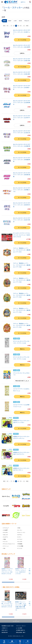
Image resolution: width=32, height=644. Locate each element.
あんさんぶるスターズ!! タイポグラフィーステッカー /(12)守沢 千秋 (22, 118)
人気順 (15, 21)
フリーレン (6, 546)
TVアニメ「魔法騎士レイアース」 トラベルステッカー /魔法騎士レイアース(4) (22, 280)
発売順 (20, 21)
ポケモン (20, 535)
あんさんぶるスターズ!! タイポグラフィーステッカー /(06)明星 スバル (22, 190)
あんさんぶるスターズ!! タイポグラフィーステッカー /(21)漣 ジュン (22, 32)
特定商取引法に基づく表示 (8, 626)
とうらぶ (20, 539)
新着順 (4, 21)
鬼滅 (5, 539)
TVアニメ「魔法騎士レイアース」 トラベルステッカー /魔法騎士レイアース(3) (22, 295)
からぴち (6, 532)
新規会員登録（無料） (21, 632)
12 (14, 26)
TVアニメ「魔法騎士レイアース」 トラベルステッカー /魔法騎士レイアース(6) (22, 265)
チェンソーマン (22, 532)
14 (18, 26)
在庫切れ (22, 53)
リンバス (20, 548)
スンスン (6, 541)
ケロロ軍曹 (21, 546)
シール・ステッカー (13, 7)
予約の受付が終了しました (22, 381)
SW (4, 548)
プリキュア (6, 528)
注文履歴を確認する (21, 630)
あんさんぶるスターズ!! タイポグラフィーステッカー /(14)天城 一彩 (22, 87)
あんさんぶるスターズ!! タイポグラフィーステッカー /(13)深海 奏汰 (22, 103)
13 (16, 26)
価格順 (10, 21)
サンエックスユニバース (9, 544)
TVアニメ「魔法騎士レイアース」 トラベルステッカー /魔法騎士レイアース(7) (22, 250)
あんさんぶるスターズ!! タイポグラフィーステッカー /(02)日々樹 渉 (22, 220)
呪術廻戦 (20, 544)
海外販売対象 (5, 632)
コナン (20, 537)
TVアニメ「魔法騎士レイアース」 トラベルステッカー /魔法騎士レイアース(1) (22, 325)
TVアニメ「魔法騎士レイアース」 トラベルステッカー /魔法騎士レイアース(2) (22, 310)
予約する (22, 349)
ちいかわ (20, 541)
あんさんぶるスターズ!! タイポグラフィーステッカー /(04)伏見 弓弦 (22, 205)
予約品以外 (27, 21)
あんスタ (6, 535)
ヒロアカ (6, 537)
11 (11, 26)
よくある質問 (19, 628)
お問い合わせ (5, 630)
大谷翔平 (6, 530)
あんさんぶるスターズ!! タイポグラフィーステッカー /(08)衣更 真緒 (22, 175)
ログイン (23, 2)
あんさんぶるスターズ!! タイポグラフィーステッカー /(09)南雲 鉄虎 (22, 160)
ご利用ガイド (5, 628)
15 (21, 26)
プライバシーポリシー (21, 626)
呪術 (19, 528)
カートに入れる (22, 40)
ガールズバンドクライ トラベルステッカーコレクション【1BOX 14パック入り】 (22, 235)
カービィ (20, 530)
